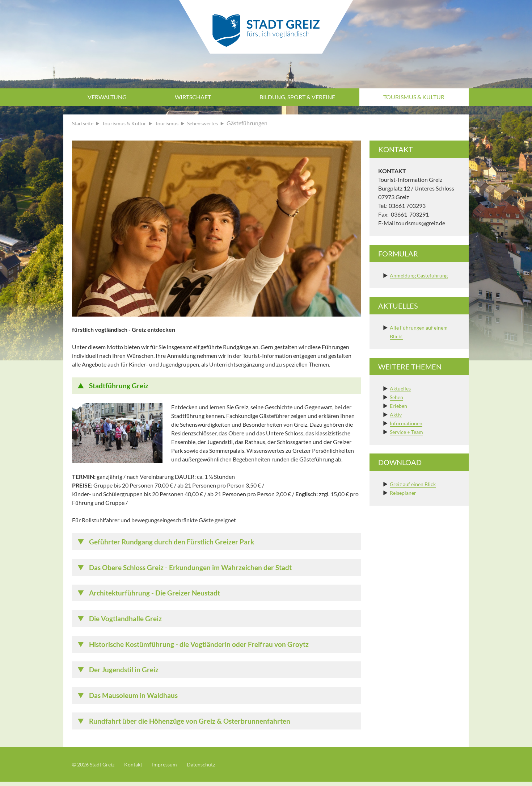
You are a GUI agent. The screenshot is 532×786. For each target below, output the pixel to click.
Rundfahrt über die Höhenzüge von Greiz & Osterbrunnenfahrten (193, 725)
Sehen (397, 397)
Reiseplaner (404, 492)
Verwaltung (107, 97)
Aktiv (396, 414)
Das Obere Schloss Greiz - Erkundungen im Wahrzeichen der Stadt (195, 569)
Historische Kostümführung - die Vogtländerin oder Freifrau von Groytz (203, 647)
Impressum (174, 768)
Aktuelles (402, 388)
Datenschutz (214, 768)
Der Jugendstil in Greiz (125, 673)
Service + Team (408, 432)
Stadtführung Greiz (120, 386)
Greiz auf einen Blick (415, 484)
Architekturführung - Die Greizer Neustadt (158, 595)
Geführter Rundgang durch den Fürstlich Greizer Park (174, 543)
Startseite (84, 123)
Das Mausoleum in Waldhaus (135, 699)
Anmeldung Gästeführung (422, 275)
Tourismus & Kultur (414, 97)
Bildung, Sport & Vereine (297, 97)
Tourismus (175, 123)
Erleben (399, 405)
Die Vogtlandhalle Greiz (127, 621)
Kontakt (140, 768)
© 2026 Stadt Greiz (96, 768)
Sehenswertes (214, 123)
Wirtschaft (193, 97)
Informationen (408, 423)
